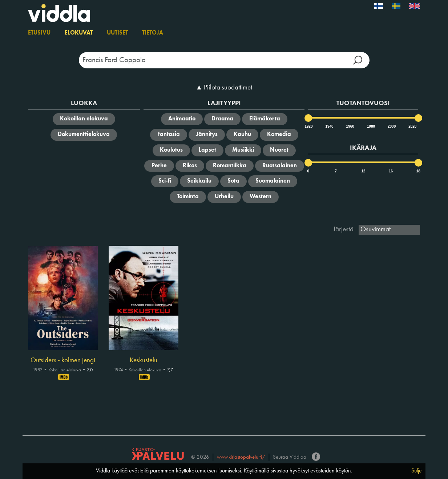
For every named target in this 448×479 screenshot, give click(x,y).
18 (418, 171)
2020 (412, 126)
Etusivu (39, 33)
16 (391, 171)
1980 (371, 126)
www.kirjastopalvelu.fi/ (241, 457)
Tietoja (153, 33)
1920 (308, 126)
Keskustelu (144, 360)
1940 (329, 126)
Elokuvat (79, 33)
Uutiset (117, 33)
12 (363, 171)
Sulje (417, 471)
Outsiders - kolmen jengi (63, 360)
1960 (350, 126)
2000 (391, 126)
